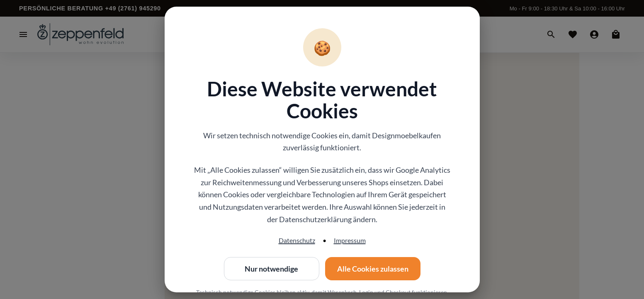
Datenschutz (297, 240)
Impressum (350, 240)
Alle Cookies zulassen (373, 269)
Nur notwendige (272, 269)
